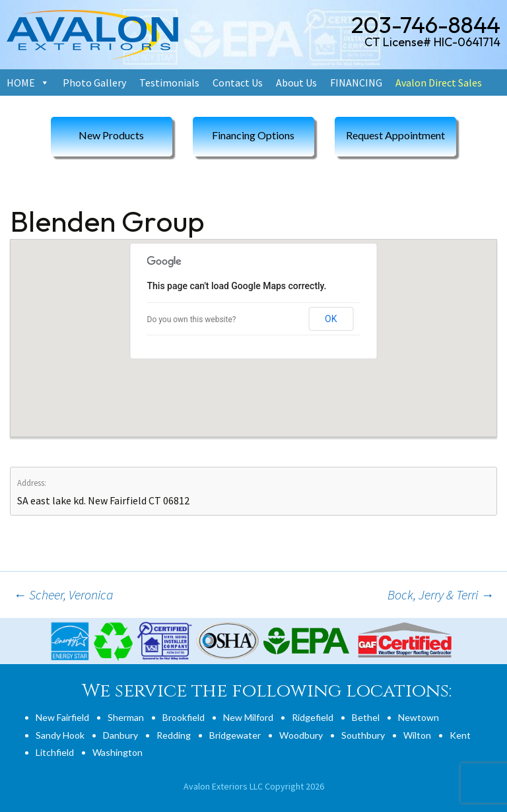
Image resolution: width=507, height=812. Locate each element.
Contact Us (238, 83)
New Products (111, 135)
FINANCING (356, 83)
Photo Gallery (94, 83)
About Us (296, 83)
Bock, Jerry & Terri (441, 594)
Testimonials (169, 83)
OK (331, 319)
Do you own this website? (192, 320)
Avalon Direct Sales (439, 83)
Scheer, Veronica (63, 594)
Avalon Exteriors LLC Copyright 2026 (254, 786)
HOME (21, 83)
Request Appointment (395, 135)
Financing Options (253, 135)
